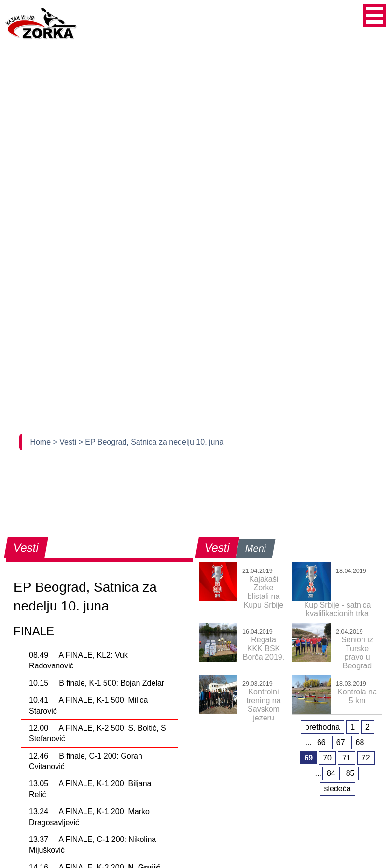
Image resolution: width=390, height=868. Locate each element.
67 (341, 742)
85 (350, 773)
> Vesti (66, 442)
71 (347, 758)
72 (366, 758)
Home (41, 442)
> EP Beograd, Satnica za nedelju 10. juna (151, 442)
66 (321, 742)
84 (331, 773)
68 (360, 742)
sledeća (337, 789)
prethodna (322, 727)
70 (327, 758)
